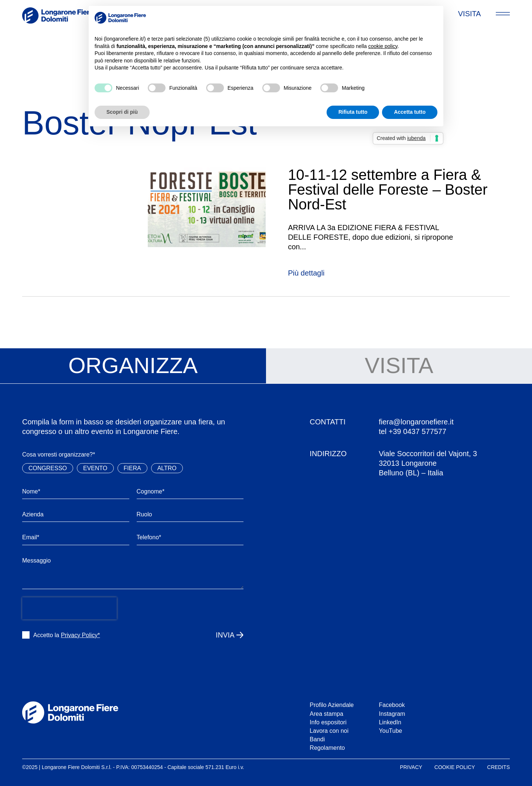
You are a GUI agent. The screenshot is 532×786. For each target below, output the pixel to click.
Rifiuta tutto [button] (353, 112)
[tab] (133, 366)
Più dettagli (306, 273)
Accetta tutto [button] (410, 112)
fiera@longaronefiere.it (416, 422)
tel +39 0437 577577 (412, 431)
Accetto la (67, 635)
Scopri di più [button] (122, 112)
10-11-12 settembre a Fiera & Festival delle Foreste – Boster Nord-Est (388, 189)
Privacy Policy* (81, 635)
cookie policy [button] (383, 46)
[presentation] (69, 608)
